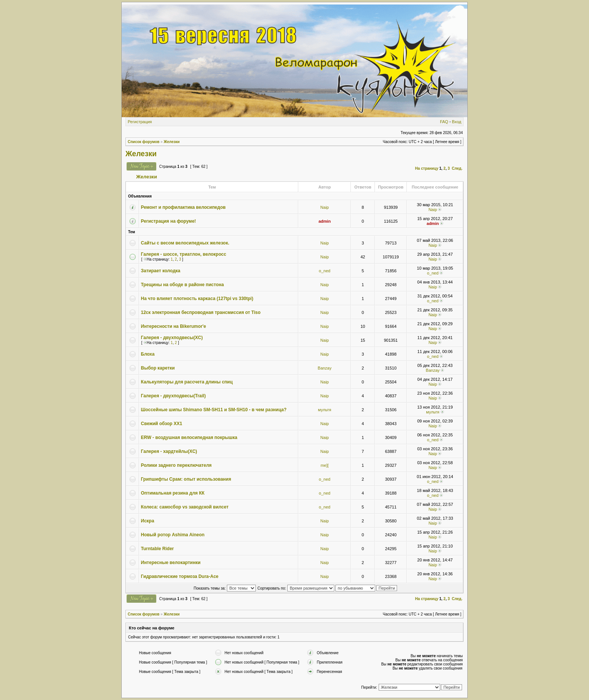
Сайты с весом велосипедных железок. (185, 243)
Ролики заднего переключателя (176, 465)
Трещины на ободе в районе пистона (182, 285)
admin (325, 221)
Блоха (148, 354)
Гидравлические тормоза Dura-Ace (180, 576)
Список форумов (144, 142)
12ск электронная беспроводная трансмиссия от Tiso (201, 312)
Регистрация (140, 122)
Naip (325, 207)
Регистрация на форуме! (168, 221)
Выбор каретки (158, 368)
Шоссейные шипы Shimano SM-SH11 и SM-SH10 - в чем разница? (214, 410)
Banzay (325, 368)
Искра (147, 521)
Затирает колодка (161, 271)
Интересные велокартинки (171, 563)
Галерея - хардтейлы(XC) (169, 451)
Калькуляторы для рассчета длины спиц (187, 382)
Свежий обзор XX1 (162, 424)
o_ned (325, 271)
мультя (325, 410)
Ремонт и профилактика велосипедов (183, 207)
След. (457, 168)
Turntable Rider (157, 549)
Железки (172, 142)
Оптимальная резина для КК (173, 493)
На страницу (427, 168)
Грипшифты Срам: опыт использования (186, 479)
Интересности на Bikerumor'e (173, 326)
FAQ (444, 122)
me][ (324, 465)
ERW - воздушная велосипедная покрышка (189, 437)
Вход (457, 122)
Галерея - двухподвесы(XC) (172, 338)
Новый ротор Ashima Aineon (173, 535)
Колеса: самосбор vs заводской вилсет (185, 507)
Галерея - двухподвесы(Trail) (173, 396)
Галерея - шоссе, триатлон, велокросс (183, 254)
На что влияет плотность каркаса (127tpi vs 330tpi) (197, 299)
